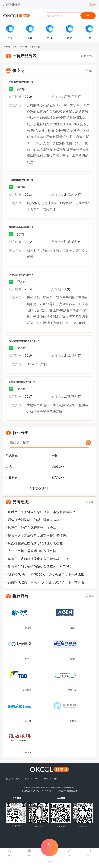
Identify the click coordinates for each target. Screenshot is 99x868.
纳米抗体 (58, 467)
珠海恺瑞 (27, 752)
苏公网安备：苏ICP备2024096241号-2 (37, 791)
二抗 (9, 467)
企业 (46, 779)
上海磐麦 (72, 721)
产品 (17, 779)
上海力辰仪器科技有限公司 (21, 180)
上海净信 (27, 628)
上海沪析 (27, 721)
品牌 (27, 779)
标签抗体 (58, 478)
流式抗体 (12, 456)
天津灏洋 (27, 690)
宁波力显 (72, 690)
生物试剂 (23, 47)
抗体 (31, 47)
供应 (15, 47)
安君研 (72, 659)
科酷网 (7, 47)
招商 (55, 779)
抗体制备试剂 (38, 488)
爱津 (72, 628)
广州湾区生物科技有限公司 (21, 82)
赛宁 (27, 659)
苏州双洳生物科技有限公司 (21, 227)
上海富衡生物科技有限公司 (21, 275)
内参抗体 (12, 478)
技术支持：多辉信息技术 (67, 791)
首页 (8, 779)
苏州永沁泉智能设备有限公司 (22, 382)
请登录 (93, 4)
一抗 (38, 47)
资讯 (36, 779)
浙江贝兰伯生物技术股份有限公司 (24, 341)
